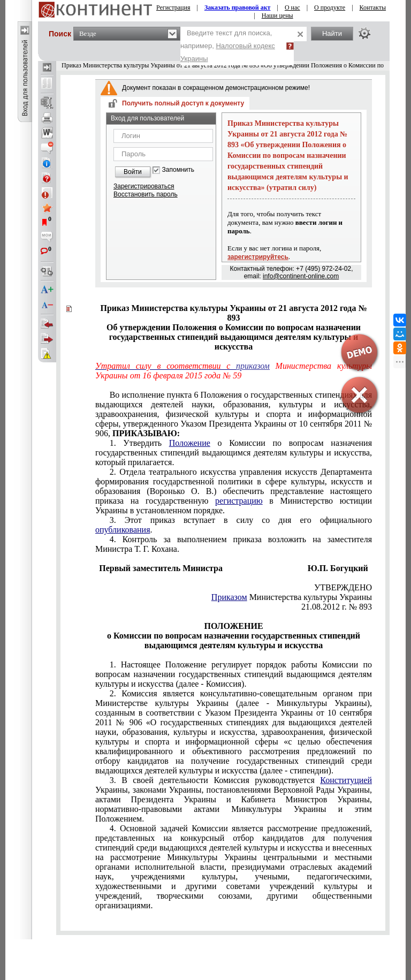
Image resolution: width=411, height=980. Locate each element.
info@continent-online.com (301, 276)
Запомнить (178, 170)
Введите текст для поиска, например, (228, 46)
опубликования (123, 530)
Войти (133, 172)
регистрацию (239, 501)
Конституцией (346, 780)
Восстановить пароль (146, 194)
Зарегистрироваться (144, 186)
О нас (292, 7)
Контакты (373, 7)
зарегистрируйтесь (258, 257)
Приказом (229, 597)
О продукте (330, 7)
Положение (190, 443)
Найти (332, 33)
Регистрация (173, 7)
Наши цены (277, 16)
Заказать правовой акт (238, 7)
